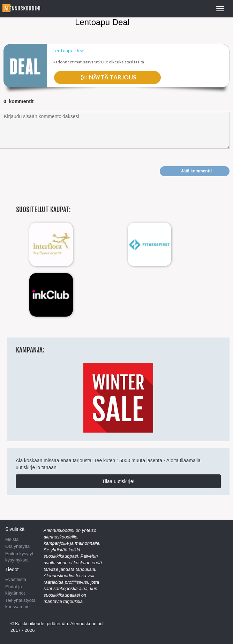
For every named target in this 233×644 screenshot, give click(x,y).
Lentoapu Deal (69, 51)
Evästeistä (16, 579)
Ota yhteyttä (17, 546)
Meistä (12, 539)
